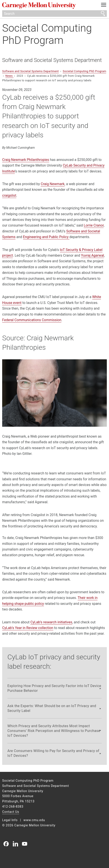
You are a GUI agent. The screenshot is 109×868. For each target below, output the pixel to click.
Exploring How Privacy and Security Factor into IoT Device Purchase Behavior (54, 688)
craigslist (9, 195)
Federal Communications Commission (32, 320)
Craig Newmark (53, 184)
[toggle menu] (104, 6)
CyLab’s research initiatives (51, 622)
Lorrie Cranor (94, 225)
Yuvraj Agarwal (92, 255)
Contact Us (11, 812)
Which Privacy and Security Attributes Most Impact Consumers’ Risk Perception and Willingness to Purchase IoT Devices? (54, 731)
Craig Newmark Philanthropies (26, 160)
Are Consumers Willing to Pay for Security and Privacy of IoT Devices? (53, 753)
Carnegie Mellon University (47, 6)
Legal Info (10, 820)
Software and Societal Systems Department (52, 60)
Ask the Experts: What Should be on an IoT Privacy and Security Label (52, 708)
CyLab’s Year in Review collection (28, 628)
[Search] (54, 14)
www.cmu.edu (34, 820)
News (9, 76)
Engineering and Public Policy (46, 237)
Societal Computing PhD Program (47, 34)
